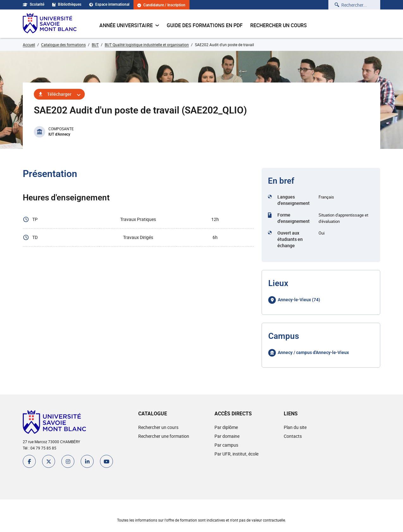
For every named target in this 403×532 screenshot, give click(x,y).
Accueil (29, 45)
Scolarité (34, 4)
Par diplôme (226, 427)
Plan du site (295, 427)
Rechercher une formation (164, 436)
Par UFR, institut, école (236, 454)
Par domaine (227, 436)
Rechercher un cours (279, 25)
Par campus (226, 445)
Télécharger (59, 94)
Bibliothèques (67, 4)
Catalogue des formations (63, 45)
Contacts (293, 436)
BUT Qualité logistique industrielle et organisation (147, 45)
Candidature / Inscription (161, 5)
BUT (95, 45)
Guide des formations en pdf (205, 25)
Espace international (109, 4)
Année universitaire (129, 25)
